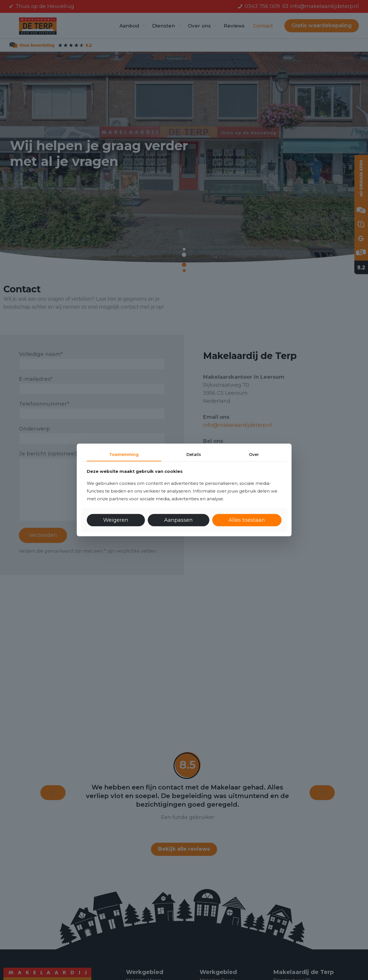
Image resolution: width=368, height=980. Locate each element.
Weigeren (116, 520)
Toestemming (124, 455)
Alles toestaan (247, 520)
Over (254, 455)
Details (194, 455)
